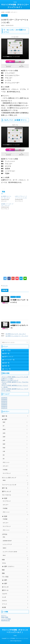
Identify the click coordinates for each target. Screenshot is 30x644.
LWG (4, 433)
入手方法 (5, 534)
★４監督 (5, 498)
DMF (4, 444)
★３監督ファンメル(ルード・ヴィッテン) (17, 336)
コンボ (4, 597)
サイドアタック (7, 473)
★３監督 (5, 516)
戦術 (3, 570)
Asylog (15, 635)
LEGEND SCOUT (7, 541)
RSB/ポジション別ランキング (10, 380)
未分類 (4, 607)
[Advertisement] (14, 230)
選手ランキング (9, 357)
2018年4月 (4, 408)
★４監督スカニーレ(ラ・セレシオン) (16, 334)
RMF (4, 422)
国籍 (3, 573)
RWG (4, 429)
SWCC (5, 548)
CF (4, 426)
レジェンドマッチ (7, 544)
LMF (4, 440)
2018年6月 (4, 405)
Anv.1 (4, 555)
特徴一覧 (7, 366)
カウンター (5, 286)
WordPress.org (5, 621)
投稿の (5, 617)
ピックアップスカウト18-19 (10, 552)
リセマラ (5, 594)
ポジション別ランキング (9, 478)
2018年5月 (4, 406)
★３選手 (5, 580)
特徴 (3, 560)
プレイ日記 (7, 350)
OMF (4, 437)
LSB (4, 451)
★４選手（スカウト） (8, 566)
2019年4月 (4, 403)
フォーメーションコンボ (9, 485)
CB (4, 455)
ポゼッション (6, 462)
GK (4, 459)
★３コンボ (5, 587)
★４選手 (5, 584)
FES (4, 537)
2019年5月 (4, 401)
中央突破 (5, 470)
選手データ (5, 590)
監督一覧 (7, 363)
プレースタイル (6, 495)
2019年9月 (4, 398)
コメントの (6, 619)
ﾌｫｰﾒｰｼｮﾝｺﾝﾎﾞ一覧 (9, 360)
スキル (4, 563)
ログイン (4, 615)
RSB (4, 448)
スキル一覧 (7, 369)
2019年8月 (4, 399)
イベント (5, 604)
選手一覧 (7, 354)
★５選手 (5, 419)
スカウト (5, 601)
